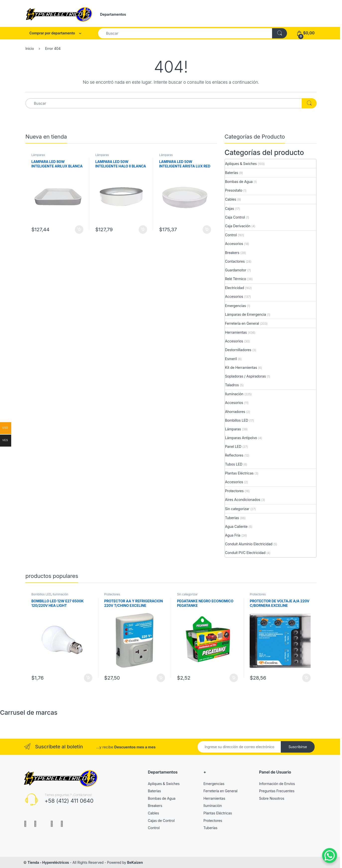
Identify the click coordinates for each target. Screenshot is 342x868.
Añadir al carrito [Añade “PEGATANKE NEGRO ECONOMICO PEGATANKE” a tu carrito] (234, 678)
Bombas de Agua (239, 182)
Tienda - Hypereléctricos (48, 862)
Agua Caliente (236, 526)
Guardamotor (236, 270)
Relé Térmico (235, 279)
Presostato (234, 190)
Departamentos (113, 14)
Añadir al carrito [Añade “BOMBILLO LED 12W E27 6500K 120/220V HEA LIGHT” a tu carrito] (88, 678)
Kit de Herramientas (241, 367)
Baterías (232, 173)
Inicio (30, 48)
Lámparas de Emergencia (246, 314)
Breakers (232, 253)
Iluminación (234, 394)
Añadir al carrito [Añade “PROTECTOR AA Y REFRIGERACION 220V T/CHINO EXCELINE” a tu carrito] (161, 678)
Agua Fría (233, 535)
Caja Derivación (238, 226)
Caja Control (235, 217)
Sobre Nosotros (272, 798)
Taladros (232, 385)
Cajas (229, 208)
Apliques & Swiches (241, 164)
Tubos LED (234, 464)
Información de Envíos (277, 784)
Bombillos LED (237, 420)
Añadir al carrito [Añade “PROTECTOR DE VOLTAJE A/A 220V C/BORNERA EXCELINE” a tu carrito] (306, 678)
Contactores (235, 261)
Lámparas (38, 155)
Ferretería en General (242, 323)
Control (231, 235)
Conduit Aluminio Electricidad (249, 544)
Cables (231, 199)
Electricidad (234, 288)
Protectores (234, 491)
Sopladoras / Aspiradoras (245, 376)
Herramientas (236, 332)
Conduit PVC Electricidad (245, 553)
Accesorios (234, 244)
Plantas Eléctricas (239, 473)
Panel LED (233, 446)
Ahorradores (235, 412)
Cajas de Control (161, 821)
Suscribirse (298, 747)
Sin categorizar (237, 509)
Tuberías (232, 518)
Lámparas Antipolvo (241, 438)
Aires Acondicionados (243, 500)
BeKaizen (135, 862)
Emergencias (235, 306)
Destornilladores (238, 350)
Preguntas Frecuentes (277, 791)
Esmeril (231, 359)
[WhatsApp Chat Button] (330, 856)
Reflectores (234, 455)
